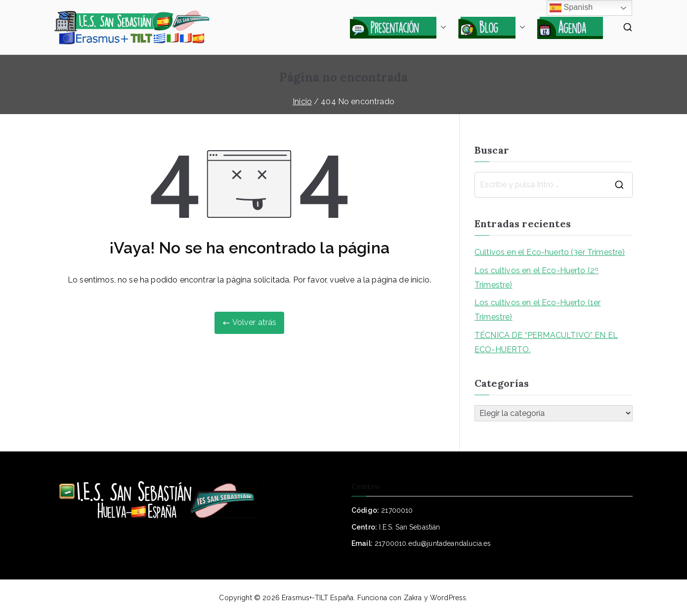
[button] (441, 27)
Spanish (571, 8)
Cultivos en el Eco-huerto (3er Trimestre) (550, 252)
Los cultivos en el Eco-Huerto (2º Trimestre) (537, 278)
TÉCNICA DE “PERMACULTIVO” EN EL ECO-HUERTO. (546, 342)
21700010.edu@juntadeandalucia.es (433, 543)
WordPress (448, 598)
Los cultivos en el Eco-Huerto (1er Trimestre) (537, 310)
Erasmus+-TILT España (318, 598)
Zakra (413, 598)
